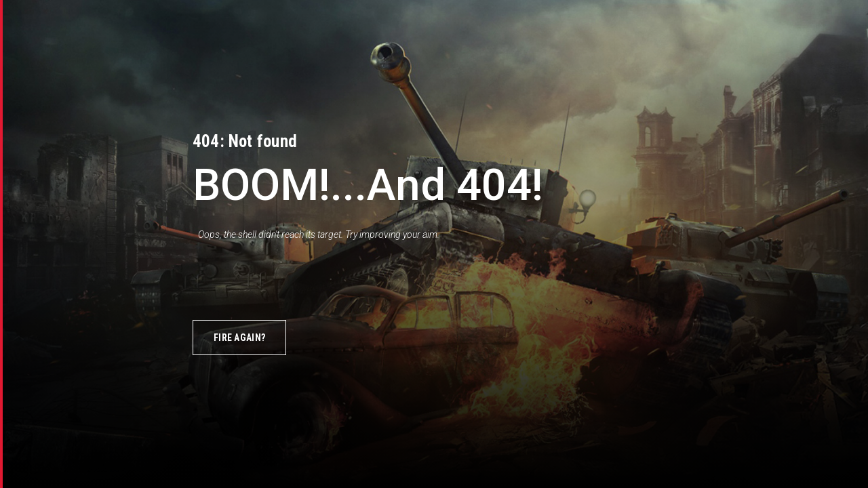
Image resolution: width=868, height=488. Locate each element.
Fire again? (239, 338)
